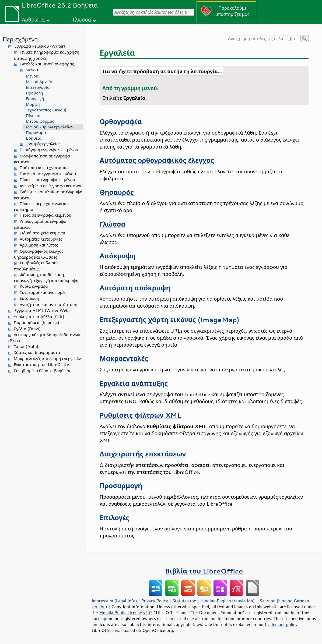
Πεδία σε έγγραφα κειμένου (45, 215)
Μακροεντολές (124, 358)
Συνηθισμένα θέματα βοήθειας (42, 371)
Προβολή (34, 93)
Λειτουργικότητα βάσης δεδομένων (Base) (44, 338)
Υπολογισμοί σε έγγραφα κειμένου (40, 224)
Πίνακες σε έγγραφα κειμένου (47, 180)
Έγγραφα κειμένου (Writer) (39, 46)
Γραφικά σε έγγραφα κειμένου (48, 174)
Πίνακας (34, 116)
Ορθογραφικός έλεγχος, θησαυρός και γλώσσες (39, 254)
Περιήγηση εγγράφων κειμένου (49, 150)
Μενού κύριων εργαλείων (50, 127)
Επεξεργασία (38, 87)
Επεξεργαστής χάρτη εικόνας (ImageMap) (169, 320)
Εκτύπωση (29, 298)
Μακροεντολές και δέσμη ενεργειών (47, 359)
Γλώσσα (82, 20)
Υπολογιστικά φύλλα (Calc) (39, 317)
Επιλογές (114, 518)
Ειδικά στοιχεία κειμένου (43, 233)
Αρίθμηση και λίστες (39, 245)
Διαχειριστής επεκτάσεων (143, 454)
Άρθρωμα (33, 20)
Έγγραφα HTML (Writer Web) (42, 310)
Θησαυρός (117, 192)
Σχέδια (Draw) (27, 329)
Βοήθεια (34, 138)
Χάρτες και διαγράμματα (37, 352)
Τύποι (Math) (26, 346)
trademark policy (281, 624)
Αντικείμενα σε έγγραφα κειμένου (51, 186)
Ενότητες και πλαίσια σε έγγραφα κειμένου (48, 195)
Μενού (32, 70)
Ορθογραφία (121, 122)
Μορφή (33, 104)
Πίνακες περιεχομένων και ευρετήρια (42, 207)
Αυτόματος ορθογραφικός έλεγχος (157, 160)
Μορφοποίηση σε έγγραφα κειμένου (42, 159)
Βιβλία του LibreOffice (204, 571)
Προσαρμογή (121, 486)
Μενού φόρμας (40, 121)
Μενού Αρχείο (39, 82)
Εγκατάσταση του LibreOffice (41, 365)
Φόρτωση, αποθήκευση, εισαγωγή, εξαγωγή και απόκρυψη (46, 278)
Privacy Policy (155, 601)
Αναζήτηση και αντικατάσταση (48, 305)
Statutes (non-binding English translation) (213, 601)
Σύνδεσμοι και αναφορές (43, 292)
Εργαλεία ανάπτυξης (134, 383)
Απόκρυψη (118, 256)
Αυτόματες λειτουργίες (41, 239)
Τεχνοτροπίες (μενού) (46, 110)
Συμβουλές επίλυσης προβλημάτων (36, 266)
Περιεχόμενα (20, 39)
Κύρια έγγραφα (34, 286)
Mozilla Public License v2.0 (125, 613)
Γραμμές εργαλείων (44, 144)
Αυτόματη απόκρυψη (135, 288)
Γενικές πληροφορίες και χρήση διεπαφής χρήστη (47, 55)
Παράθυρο (36, 133)
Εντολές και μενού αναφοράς (47, 64)
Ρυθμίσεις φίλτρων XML (140, 415)
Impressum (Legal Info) (114, 601)
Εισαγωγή (35, 99)
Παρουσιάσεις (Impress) (36, 323)
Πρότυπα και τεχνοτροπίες (45, 168)
